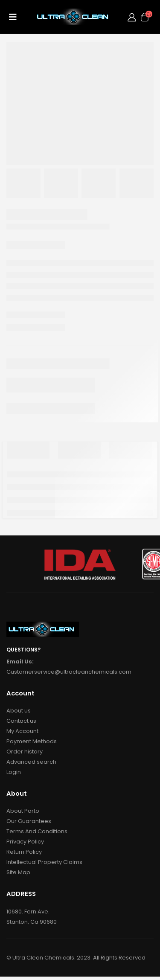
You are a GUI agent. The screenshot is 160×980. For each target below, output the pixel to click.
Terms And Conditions (37, 831)
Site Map (18, 872)
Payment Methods (32, 741)
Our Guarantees (29, 821)
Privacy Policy (25, 842)
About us (19, 711)
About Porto (23, 811)
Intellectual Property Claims (44, 862)
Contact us (21, 721)
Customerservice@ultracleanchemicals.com (69, 672)
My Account (22, 731)
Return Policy (24, 852)
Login (14, 772)
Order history (25, 752)
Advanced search (31, 762)
